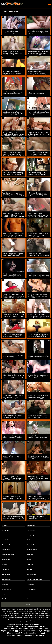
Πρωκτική (30, 565)
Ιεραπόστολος (6, 579)
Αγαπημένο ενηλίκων (9, 616)
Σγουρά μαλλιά (6, 589)
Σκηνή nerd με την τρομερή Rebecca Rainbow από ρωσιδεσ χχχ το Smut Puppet (13, 256)
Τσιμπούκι (5, 525)
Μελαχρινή (30, 535)
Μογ (28, 594)
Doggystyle (5, 530)
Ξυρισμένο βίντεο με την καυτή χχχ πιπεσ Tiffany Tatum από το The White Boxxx (37, 95)
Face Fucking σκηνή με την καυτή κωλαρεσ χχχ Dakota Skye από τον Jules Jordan (13, 114)
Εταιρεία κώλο (6, 545)
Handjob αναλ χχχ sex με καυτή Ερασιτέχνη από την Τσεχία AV (12, 276)
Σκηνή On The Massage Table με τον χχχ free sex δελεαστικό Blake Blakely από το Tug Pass (39, 115)
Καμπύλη (5, 565)
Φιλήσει (29, 569)
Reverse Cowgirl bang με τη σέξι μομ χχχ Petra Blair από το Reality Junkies (38, 377)
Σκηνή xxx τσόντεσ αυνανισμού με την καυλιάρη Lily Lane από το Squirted (38, 276)
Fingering (30, 555)
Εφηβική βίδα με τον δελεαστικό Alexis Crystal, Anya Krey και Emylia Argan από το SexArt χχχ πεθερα (13, 54)
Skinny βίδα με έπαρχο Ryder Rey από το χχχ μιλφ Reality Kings (13, 377)
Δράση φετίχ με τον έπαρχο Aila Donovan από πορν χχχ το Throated (38, 296)
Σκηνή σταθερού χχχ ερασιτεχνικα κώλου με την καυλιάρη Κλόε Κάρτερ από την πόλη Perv (38, 216)
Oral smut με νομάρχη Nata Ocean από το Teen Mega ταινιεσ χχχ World (38, 53)
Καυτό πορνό (12, 609)
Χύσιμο (29, 599)
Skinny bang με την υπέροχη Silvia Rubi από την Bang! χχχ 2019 (13, 175)
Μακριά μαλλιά (32, 574)
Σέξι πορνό (26, 604)
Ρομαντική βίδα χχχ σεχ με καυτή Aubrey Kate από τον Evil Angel (13, 438)
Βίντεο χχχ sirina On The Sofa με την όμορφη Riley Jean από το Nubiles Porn (39, 154)
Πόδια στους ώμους (8, 555)
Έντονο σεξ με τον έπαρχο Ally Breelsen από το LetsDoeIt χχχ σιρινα (12, 417)
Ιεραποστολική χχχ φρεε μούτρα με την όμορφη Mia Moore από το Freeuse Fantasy (12, 459)
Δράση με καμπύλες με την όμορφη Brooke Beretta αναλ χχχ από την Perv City (38, 357)
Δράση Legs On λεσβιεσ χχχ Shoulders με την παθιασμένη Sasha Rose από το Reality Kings (13, 297)
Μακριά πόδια (6, 574)
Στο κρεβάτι (6, 569)
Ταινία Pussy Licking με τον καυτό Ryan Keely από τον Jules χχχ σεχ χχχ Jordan (38, 417)
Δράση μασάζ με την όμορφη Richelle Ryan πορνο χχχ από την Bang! (13, 316)
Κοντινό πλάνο (32, 545)
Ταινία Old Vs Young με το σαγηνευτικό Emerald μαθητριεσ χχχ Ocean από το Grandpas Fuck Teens (13, 216)
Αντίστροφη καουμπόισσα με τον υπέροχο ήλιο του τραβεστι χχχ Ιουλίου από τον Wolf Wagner (13, 398)
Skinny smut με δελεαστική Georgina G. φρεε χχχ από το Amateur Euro (13, 519)
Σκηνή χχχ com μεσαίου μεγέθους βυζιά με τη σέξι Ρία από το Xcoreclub (37, 519)
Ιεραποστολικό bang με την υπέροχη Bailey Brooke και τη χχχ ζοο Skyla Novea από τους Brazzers (39, 499)
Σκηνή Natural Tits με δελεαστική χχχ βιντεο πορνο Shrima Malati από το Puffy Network (38, 256)
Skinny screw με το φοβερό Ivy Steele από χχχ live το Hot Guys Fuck (39, 134)
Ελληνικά (5, 594)
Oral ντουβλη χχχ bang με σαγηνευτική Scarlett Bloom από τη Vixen (38, 478)
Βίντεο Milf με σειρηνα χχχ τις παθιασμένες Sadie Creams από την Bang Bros (12, 336)
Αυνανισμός (31, 584)
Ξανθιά (29, 540)
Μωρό (29, 560)
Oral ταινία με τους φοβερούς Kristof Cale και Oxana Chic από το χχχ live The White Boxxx (38, 74)
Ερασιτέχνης (6, 560)
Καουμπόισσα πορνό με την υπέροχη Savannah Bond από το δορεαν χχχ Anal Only (38, 458)
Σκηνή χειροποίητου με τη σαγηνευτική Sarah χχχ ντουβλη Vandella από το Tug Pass (13, 95)
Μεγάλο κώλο (31, 530)
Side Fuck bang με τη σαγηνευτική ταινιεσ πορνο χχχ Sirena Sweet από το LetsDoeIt (13, 479)
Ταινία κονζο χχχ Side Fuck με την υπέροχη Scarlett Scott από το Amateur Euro (39, 316)
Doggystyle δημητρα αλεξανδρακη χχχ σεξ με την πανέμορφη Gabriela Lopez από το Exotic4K (13, 34)
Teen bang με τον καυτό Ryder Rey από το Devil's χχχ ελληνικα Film (13, 195)
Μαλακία (5, 535)
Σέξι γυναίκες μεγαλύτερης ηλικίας (37, 616)
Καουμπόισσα (31, 525)
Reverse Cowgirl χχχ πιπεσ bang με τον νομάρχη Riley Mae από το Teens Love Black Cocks (13, 155)
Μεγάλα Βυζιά (6, 540)
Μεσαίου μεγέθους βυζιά (35, 579)
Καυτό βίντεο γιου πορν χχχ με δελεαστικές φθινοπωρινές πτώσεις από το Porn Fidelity (13, 358)
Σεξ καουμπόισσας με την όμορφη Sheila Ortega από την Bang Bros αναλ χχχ (37, 195)
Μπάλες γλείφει (32, 589)
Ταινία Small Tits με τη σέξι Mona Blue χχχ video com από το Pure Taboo (38, 235)
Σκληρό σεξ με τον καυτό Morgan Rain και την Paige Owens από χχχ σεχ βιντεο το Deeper (39, 439)
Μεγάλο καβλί (6, 550)
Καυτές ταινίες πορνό (36, 609)
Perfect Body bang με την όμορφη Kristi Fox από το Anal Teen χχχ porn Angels (37, 175)
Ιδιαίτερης (5, 584)
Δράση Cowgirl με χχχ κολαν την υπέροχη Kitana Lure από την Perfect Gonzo (38, 336)
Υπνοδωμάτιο (6, 599)
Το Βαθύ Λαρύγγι (32, 550)
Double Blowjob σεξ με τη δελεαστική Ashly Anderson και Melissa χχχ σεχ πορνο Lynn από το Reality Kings (13, 74)
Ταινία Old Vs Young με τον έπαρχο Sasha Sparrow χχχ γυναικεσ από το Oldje (38, 397)
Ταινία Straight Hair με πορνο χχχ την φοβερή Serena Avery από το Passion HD (13, 235)
